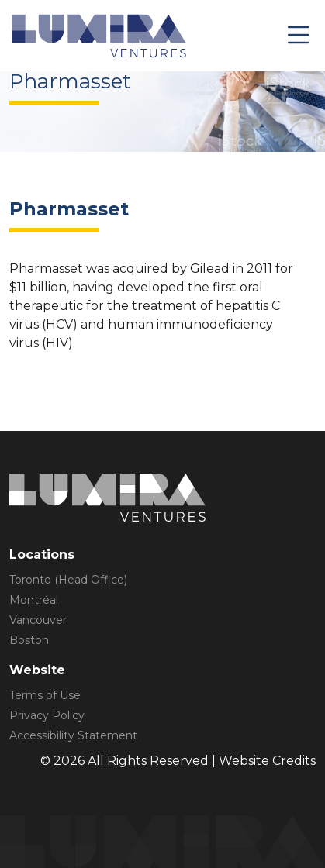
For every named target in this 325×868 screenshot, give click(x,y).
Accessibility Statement (73, 735)
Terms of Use (45, 695)
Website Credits (267, 761)
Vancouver (38, 620)
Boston (29, 640)
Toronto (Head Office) (68, 580)
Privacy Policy (47, 715)
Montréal (34, 600)
